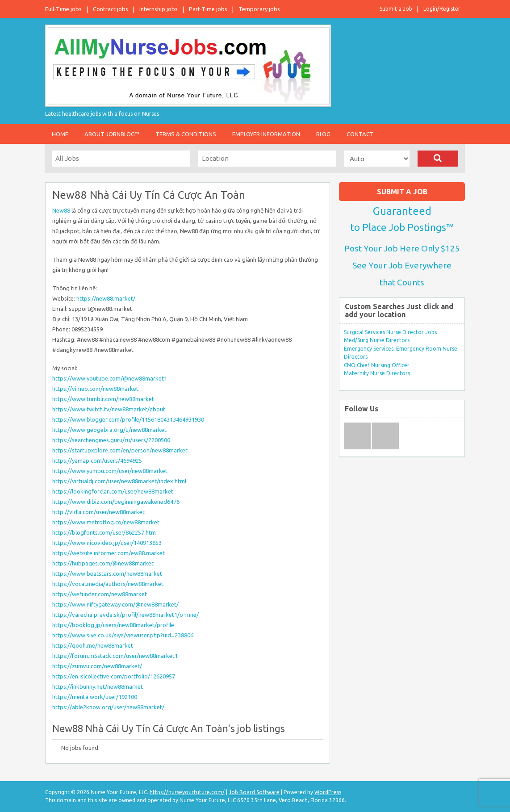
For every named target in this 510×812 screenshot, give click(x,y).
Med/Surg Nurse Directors (377, 340)
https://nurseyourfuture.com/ (187, 792)
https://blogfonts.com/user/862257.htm (104, 532)
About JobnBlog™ (112, 134)
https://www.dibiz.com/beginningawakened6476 (116, 502)
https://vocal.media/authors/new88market (108, 584)
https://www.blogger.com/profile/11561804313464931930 (128, 419)
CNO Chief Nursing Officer (377, 365)
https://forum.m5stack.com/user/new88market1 (115, 656)
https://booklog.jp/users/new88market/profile (113, 625)
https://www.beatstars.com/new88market (107, 573)
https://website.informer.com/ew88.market (109, 553)
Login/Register (442, 9)
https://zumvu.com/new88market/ (97, 666)
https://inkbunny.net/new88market (98, 686)
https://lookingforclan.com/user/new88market (113, 491)
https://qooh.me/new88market (93, 645)
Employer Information (266, 134)
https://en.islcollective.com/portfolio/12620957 (114, 676)
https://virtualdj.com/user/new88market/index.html (119, 481)
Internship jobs (159, 9)
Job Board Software (254, 792)
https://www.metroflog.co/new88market (106, 522)
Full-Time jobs (63, 9)
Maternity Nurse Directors (377, 373)
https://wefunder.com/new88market (100, 594)
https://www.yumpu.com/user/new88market (110, 471)
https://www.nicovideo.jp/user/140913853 (107, 543)
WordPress (328, 792)
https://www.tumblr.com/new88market (103, 399)
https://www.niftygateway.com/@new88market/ (115, 604)
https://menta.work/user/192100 (95, 697)
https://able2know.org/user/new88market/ (108, 707)
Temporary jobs (259, 9)
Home (60, 134)
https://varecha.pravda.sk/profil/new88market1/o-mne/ (125, 615)
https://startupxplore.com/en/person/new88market (120, 450)
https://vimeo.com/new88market (95, 389)
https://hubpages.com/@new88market (103, 563)
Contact (360, 134)
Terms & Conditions (186, 134)
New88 (61, 210)
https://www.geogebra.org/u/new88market (109, 430)
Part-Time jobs (208, 9)
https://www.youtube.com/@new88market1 (110, 378)
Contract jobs (111, 9)
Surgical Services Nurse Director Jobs (390, 332)
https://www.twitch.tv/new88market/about (109, 409)
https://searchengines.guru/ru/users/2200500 (111, 440)
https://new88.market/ (106, 298)
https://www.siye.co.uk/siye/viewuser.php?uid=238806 (123, 635)
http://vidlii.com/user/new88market (98, 512)
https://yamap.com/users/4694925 (97, 460)
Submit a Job (396, 9)
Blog (323, 134)
